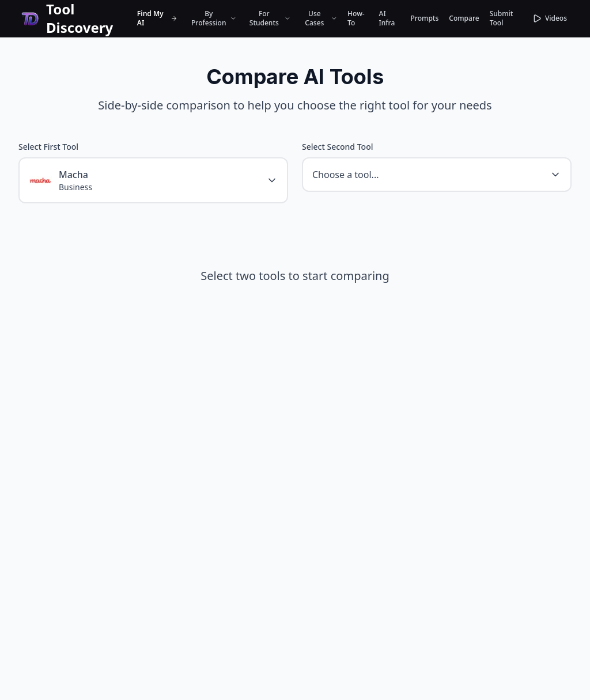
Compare (464, 18)
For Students (270, 18)
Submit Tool (502, 18)
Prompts (425, 18)
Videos (550, 18)
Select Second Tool (337, 147)
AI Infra (387, 18)
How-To (356, 18)
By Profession (214, 18)
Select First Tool (48, 147)
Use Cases (321, 18)
